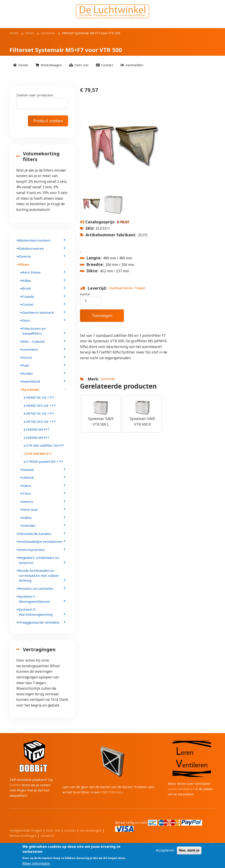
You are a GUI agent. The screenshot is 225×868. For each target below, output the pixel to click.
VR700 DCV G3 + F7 (41, 421)
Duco (26, 320)
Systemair (108, 379)
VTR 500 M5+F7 (38, 454)
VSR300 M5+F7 (38, 429)
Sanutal (28, 470)
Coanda (28, 296)
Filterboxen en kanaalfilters (34, 331)
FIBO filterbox (112, 792)
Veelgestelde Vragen (26, 830)
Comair (28, 304)
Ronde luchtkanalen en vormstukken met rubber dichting (39, 575)
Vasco (27, 486)
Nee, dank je (189, 851)
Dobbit (15, 785)
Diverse (25, 256)
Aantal (85, 294)
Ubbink (28, 477)
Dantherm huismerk (38, 312)
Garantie (47, 836)
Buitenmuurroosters (35, 240)
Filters (24, 264)
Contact (70, 830)
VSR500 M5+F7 (38, 438)
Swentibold (31, 381)
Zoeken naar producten (35, 95)
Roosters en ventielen (36, 588)
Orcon (27, 357)
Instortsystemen (32, 550)
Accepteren (165, 851)
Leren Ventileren (181, 789)
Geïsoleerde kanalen (35, 534)
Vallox (27, 518)
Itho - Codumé (34, 341)
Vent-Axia (30, 509)
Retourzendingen (23, 836)
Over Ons (53, 830)
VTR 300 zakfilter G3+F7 (45, 445)
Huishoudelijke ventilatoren (41, 542)
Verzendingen (91, 830)
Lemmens (30, 349)
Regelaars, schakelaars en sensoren (39, 560)
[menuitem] (20, 65)
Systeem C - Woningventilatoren (34, 599)
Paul (26, 365)
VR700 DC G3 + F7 (40, 413)
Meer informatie (36, 864)
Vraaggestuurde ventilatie (39, 622)
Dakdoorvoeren (31, 248)
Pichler (28, 373)
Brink (27, 288)
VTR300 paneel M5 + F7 (44, 461)
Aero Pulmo (32, 272)
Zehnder (29, 525)
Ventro (28, 502)
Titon (27, 493)
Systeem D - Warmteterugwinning (36, 612)
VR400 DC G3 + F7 (40, 397)
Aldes (27, 280)
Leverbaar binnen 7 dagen (127, 288)
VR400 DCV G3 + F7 (41, 405)
